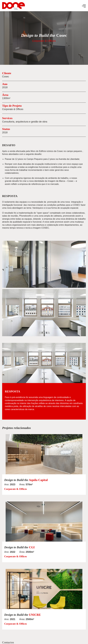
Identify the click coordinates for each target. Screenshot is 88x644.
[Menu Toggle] (84, 6)
